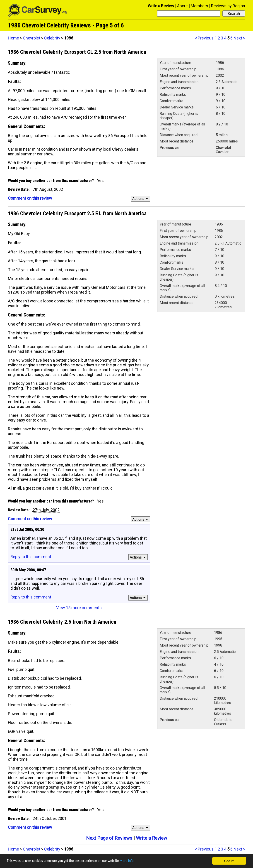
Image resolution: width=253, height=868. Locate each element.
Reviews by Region (228, 6)
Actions (141, 199)
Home (13, 38)
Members (199, 6)
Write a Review (161, 6)
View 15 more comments (79, 608)
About (182, 6)
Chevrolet (32, 38)
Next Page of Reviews (109, 838)
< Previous (204, 38)
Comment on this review (30, 198)
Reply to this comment (31, 557)
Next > (239, 38)
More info (139, 861)
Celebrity (52, 38)
